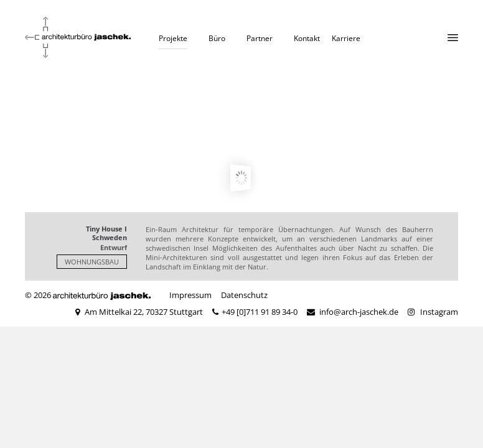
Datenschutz (244, 295)
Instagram (439, 312)
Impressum (190, 295)
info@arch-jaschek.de (359, 312)
